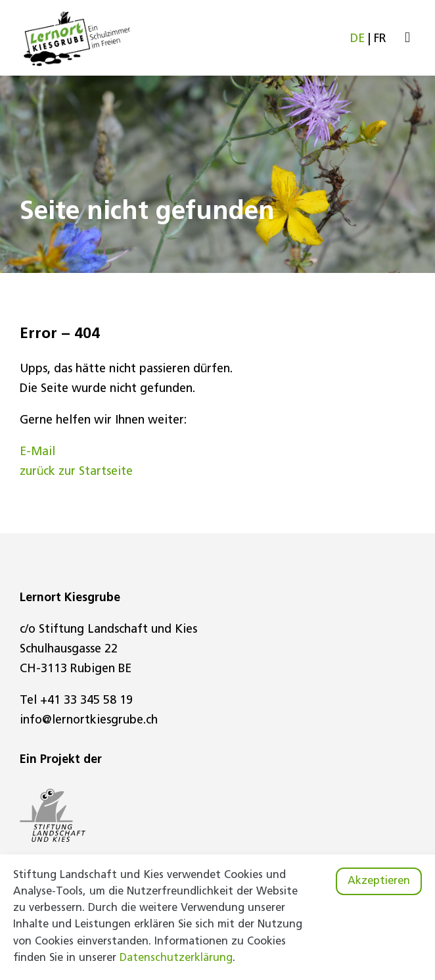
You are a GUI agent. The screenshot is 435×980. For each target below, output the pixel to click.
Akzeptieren (379, 881)
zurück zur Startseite (76, 472)
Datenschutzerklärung (176, 958)
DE (357, 39)
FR (380, 39)
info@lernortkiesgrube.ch (89, 721)
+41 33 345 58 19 (86, 701)
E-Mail (37, 452)
